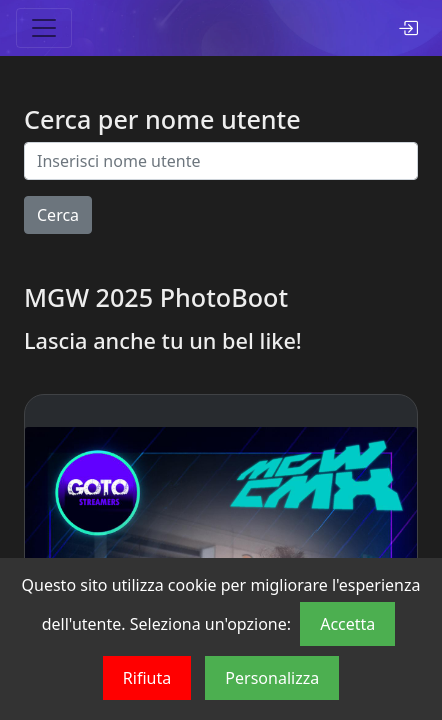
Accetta (347, 624)
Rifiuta (147, 678)
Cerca (58, 215)
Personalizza (272, 678)
